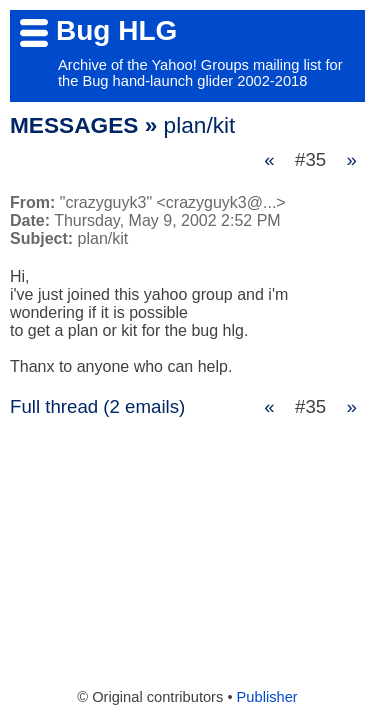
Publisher (267, 697)
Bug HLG (116, 30)
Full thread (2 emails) (97, 406)
